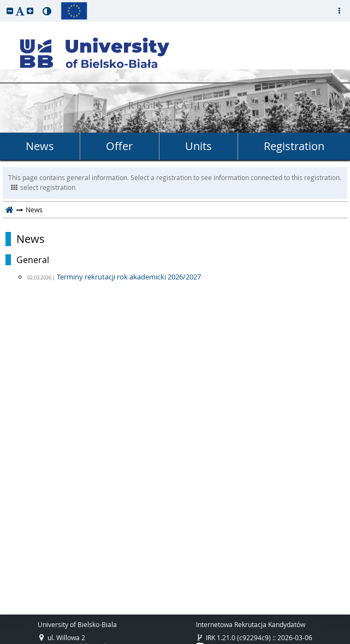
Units (198, 146)
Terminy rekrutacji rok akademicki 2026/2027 (129, 277)
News (40, 146)
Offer (119, 146)
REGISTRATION (175, 107)
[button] (10, 11)
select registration (43, 187)
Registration (294, 146)
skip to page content (3, 3)
